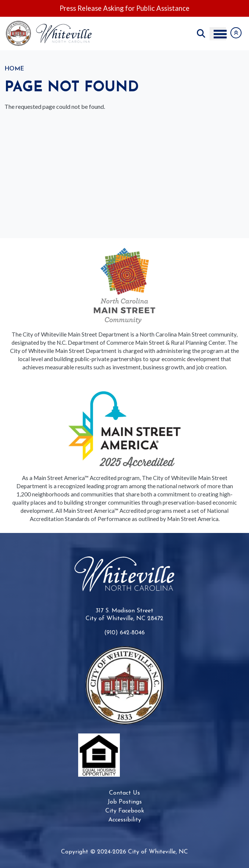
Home (14, 69)
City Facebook (125, 811)
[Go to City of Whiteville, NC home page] (51, 24)
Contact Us (124, 793)
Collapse (236, 33)
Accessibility (125, 820)
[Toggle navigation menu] (218, 34)
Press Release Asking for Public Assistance (124, 8)
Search (201, 34)
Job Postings (125, 802)
